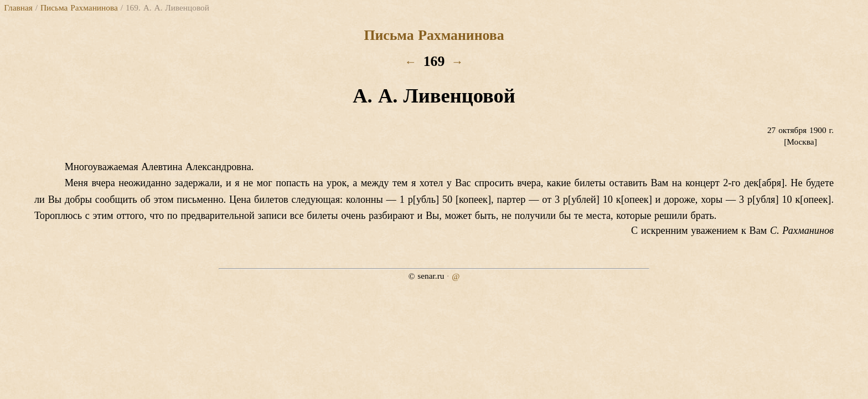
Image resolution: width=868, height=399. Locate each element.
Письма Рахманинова (79, 7)
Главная (18, 7)
